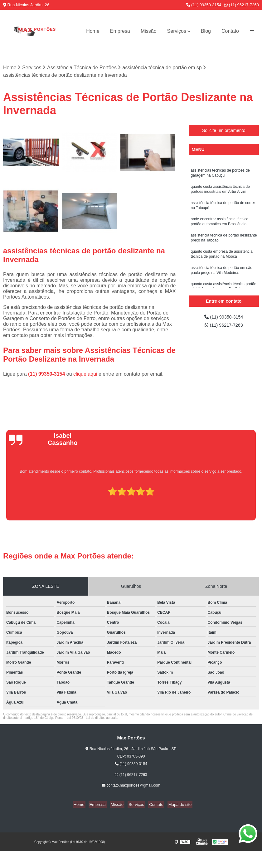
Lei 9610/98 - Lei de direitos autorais (92, 718)
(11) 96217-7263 (242, 5)
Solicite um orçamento (224, 131)
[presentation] (5, 503)
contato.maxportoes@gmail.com (131, 786)
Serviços (177, 31)
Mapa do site (175, 805)
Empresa (120, 31)
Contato (230, 31)
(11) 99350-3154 (204, 5)
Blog (206, 31)
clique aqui (85, 375)
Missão (149, 31)
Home (93, 31)
